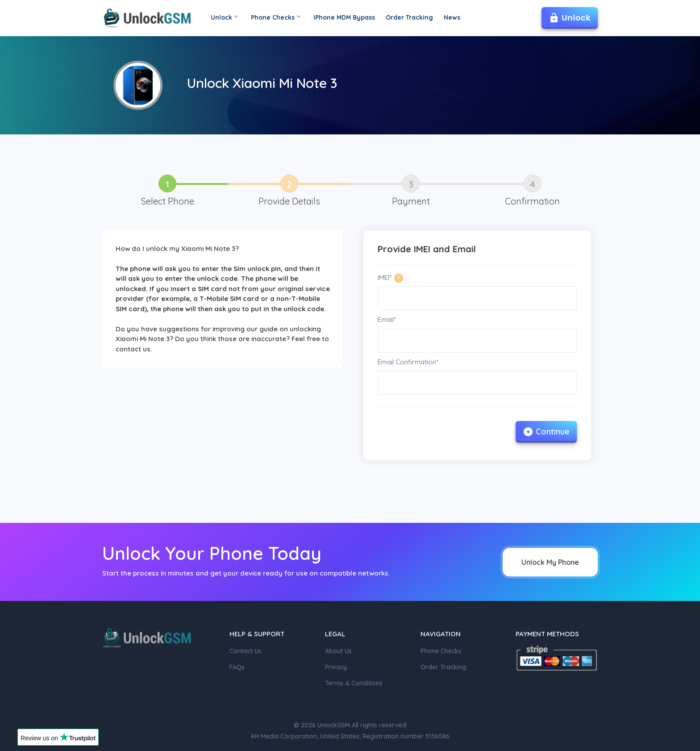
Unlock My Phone (550, 562)
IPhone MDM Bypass (344, 17)
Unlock (224, 17)
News (452, 17)
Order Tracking (409, 17)
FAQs (237, 667)
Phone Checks (275, 17)
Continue (546, 432)
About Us (338, 651)
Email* (387, 319)
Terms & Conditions (354, 683)
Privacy (336, 667)
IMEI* (385, 277)
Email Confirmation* (408, 362)
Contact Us (246, 651)
